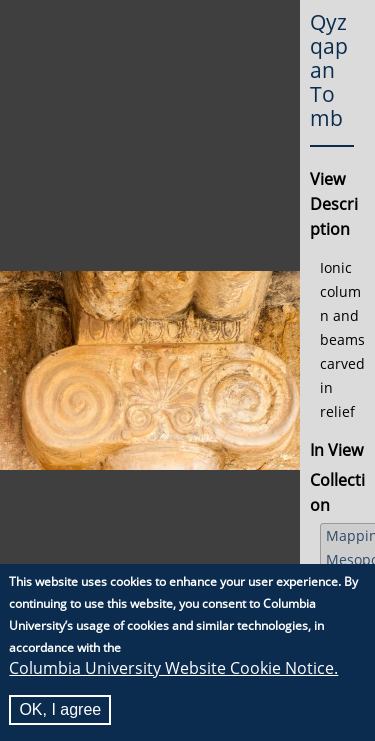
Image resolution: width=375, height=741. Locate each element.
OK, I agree (60, 709)
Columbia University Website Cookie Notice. (173, 668)
